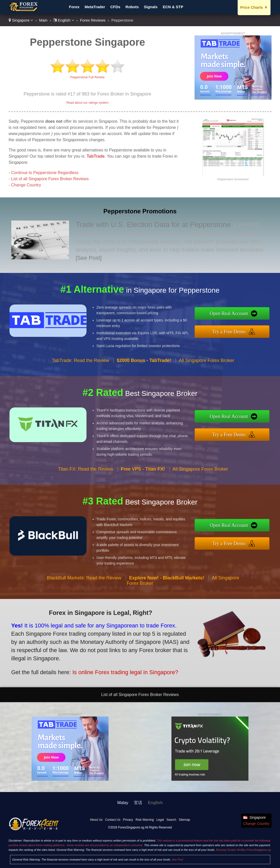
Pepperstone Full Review (87, 77)
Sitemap (185, 820)
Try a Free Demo (231, 331)
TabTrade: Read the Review (80, 362)
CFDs (115, 7)
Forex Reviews (93, 20)
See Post (177, 860)
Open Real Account (231, 313)
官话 (138, 803)
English (64, 20)
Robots (132, 7)
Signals (151, 7)
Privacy (128, 820)
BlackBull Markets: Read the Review (84, 580)
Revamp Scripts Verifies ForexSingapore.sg (243, 850)
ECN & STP (173, 7)
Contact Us (113, 820)
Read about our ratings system (87, 103)
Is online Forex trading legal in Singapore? (123, 671)
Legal (160, 820)
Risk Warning (145, 820)
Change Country (26, 185)
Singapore (21, 20)
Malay (123, 803)
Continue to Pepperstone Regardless (45, 173)
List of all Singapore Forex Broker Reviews (50, 179)
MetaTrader (95, 7)
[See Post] (89, 258)
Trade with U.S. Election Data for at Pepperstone (153, 225)
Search (171, 820)
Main (43, 20)
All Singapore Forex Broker (207, 362)
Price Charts (254, 7)
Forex (74, 7)
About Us (96, 820)
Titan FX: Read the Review (85, 471)
